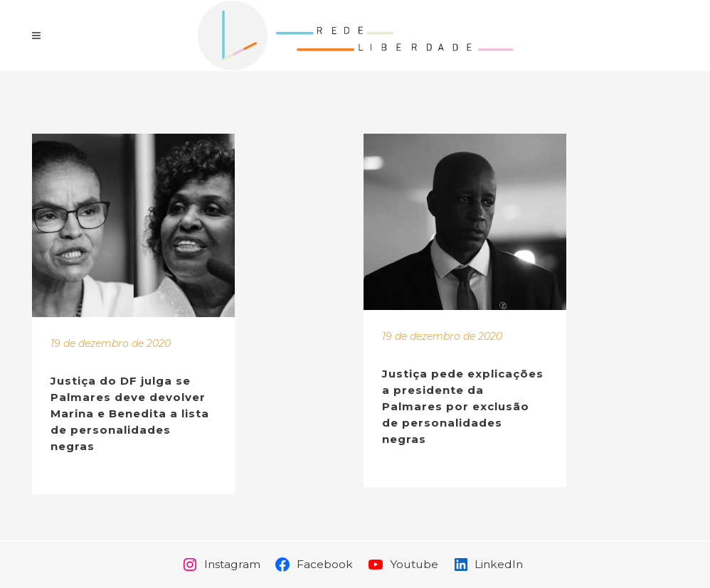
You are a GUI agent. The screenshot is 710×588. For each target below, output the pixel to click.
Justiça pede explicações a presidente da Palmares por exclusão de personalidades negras (463, 406)
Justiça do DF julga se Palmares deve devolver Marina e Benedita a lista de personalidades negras (130, 413)
